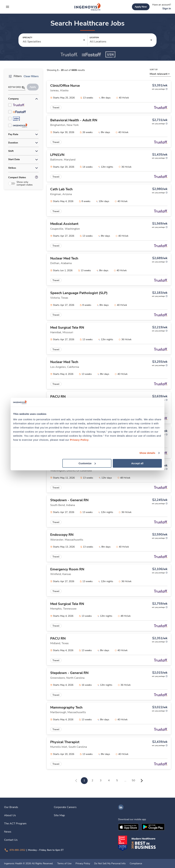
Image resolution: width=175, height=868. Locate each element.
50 (133, 780)
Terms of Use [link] (64, 864)
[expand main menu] (8, 7)
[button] (54, 40)
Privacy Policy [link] (83, 864)
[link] (87, 7)
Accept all (137, 463)
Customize (87, 463)
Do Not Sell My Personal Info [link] (110, 864)
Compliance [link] (136, 864)
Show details (147, 453)
